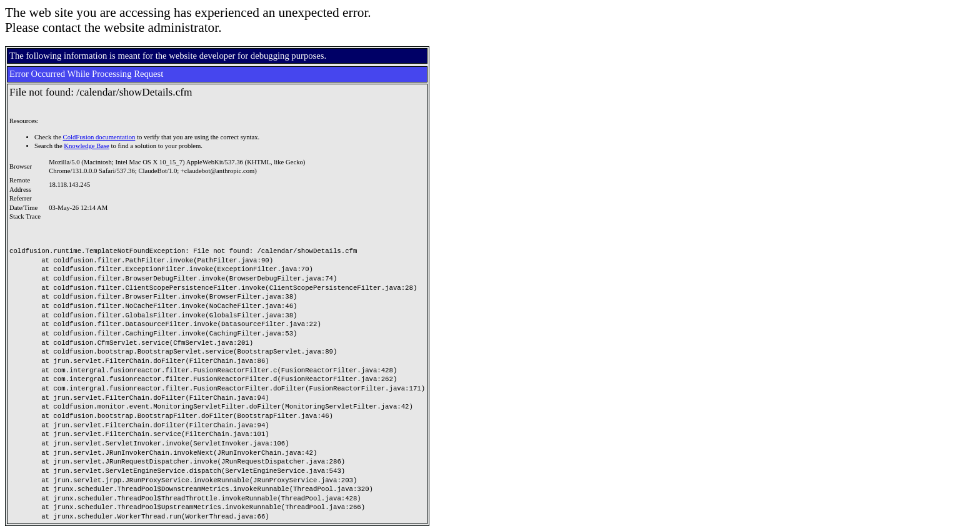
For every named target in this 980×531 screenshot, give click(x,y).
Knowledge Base (87, 146)
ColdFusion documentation (99, 137)
